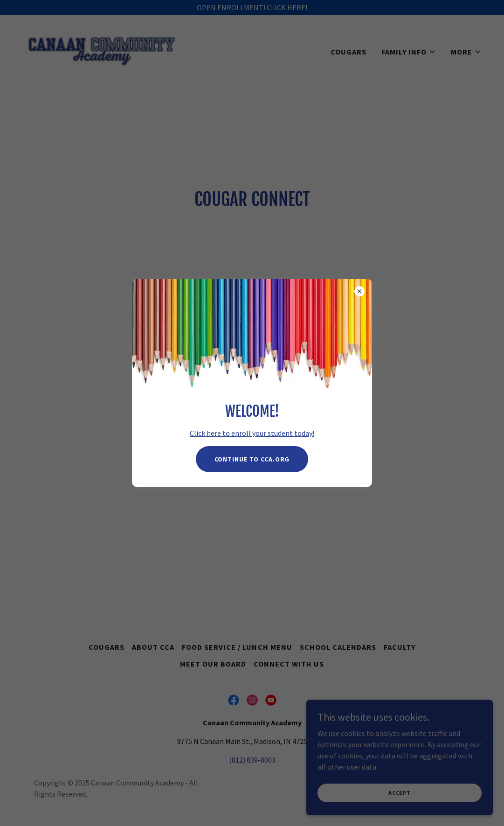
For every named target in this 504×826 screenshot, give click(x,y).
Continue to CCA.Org (252, 459)
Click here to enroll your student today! (252, 433)
